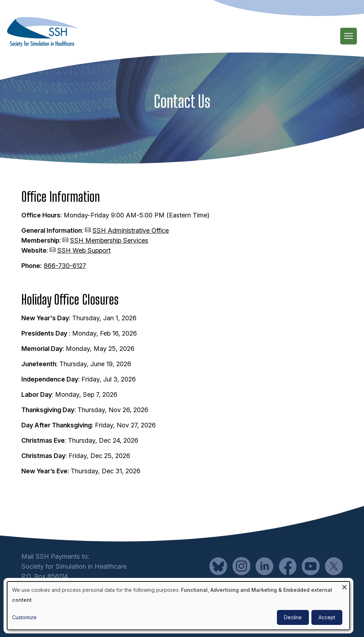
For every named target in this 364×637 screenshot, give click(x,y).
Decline (293, 617)
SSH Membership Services (109, 240)
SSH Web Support (84, 250)
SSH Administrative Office (131, 230)
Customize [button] (24, 617)
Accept (327, 617)
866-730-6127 (65, 266)
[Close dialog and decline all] (344, 586)
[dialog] (178, 606)
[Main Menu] (349, 36)
